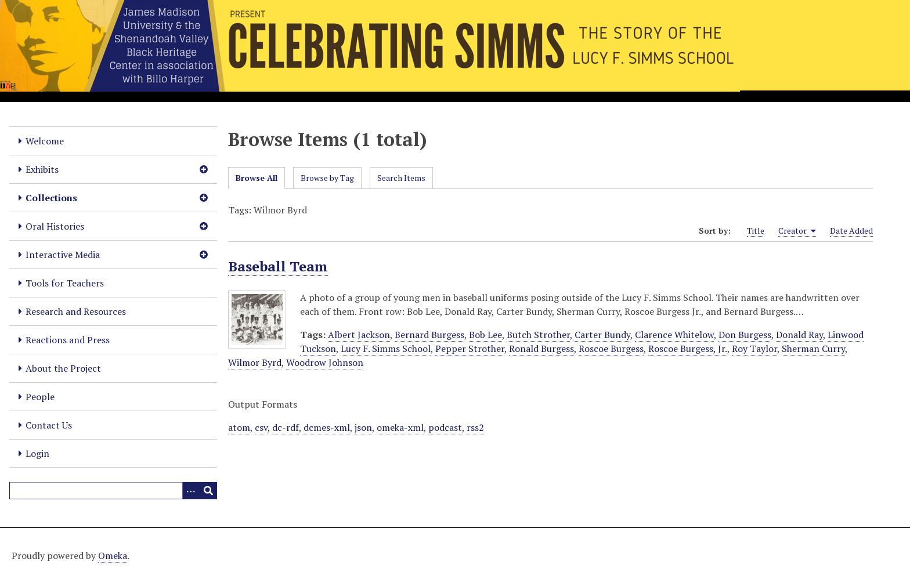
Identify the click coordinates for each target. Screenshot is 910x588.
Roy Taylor (754, 349)
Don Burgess (745, 335)
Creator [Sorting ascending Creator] (797, 231)
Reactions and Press (68, 340)
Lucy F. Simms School (386, 349)
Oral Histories (55, 226)
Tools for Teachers (65, 283)
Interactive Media (63, 255)
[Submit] (208, 491)
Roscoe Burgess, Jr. (688, 349)
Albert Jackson (359, 335)
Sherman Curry (813, 349)
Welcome (45, 141)
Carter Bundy (602, 335)
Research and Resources (76, 311)
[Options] (191, 491)
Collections (51, 198)
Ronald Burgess (541, 349)
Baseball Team (278, 266)
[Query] (113, 491)
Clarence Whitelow (674, 335)
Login (37, 453)
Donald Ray (799, 335)
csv (261, 427)
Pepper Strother (470, 349)
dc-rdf (286, 427)
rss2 (475, 427)
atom (239, 427)
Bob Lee (485, 335)
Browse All (257, 178)
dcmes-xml (327, 427)
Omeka (113, 556)
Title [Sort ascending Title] (756, 231)
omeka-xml (400, 427)
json (363, 427)
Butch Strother (538, 335)
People (40, 397)
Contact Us (49, 425)
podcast (445, 427)
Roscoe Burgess (611, 349)
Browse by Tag (327, 178)
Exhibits (42, 169)
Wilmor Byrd (255, 362)
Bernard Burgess (429, 335)
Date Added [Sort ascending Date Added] (851, 231)
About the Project (63, 368)
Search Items (401, 178)
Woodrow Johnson (325, 362)
